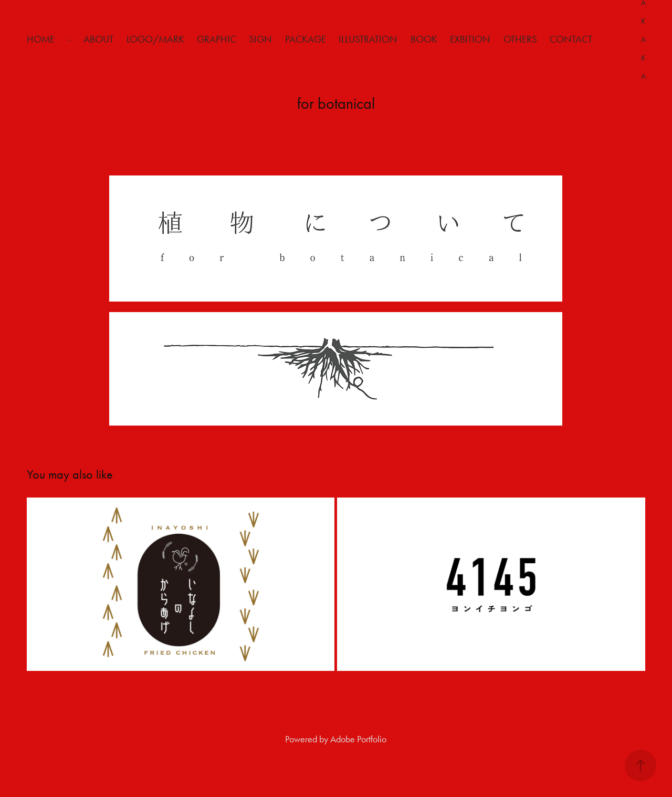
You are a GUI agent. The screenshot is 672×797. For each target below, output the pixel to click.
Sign (260, 39)
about (98, 39)
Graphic (217, 39)
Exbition (470, 39)
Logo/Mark (155, 39)
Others (520, 39)
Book (424, 39)
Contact (571, 39)
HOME (41, 39)
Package (306, 39)
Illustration (368, 39)
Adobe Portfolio (358, 739)
